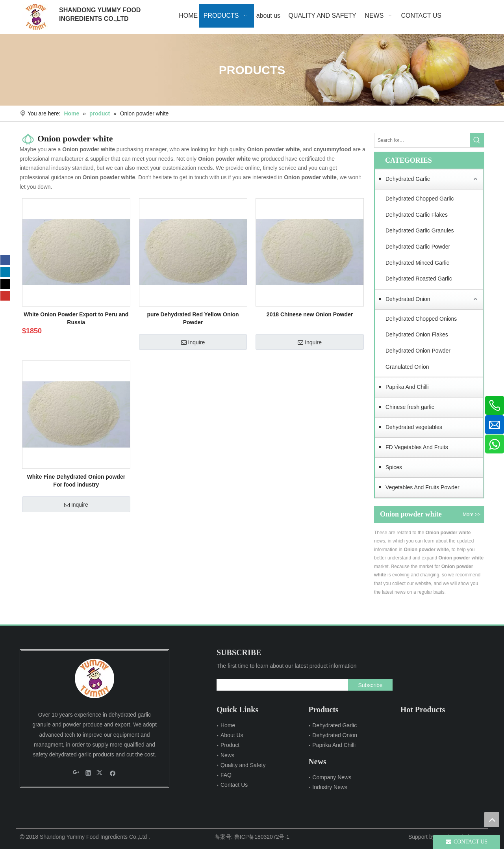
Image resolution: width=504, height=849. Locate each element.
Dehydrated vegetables (414, 427)
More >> (472, 515)
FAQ (226, 775)
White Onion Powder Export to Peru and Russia (76, 318)
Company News (332, 777)
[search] (281, 685)
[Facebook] (5, 260)
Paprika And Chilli (407, 387)
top (492, 819)
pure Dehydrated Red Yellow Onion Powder (193, 318)
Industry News (330, 787)
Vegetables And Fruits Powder (422, 487)
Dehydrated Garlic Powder (418, 247)
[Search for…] (422, 140)
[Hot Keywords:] (477, 140)
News (227, 755)
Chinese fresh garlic (410, 407)
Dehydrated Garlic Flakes (417, 215)
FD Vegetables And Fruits (417, 447)
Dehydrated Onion (408, 299)
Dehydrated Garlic (408, 179)
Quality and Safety (243, 765)
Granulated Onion (407, 367)
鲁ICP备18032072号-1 (262, 837)
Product (230, 745)
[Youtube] (5, 296)
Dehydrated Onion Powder (418, 351)
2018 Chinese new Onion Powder (310, 314)
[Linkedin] (5, 272)
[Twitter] (5, 284)
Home (228, 725)
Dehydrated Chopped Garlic (420, 199)
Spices (394, 467)
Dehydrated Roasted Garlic (419, 279)
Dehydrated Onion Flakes (417, 334)
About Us (232, 735)
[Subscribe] (370, 685)
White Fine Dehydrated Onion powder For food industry (76, 481)
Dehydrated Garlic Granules (420, 230)
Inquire (193, 342)
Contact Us (234, 785)
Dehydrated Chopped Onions (421, 319)
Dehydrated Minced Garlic (417, 263)
